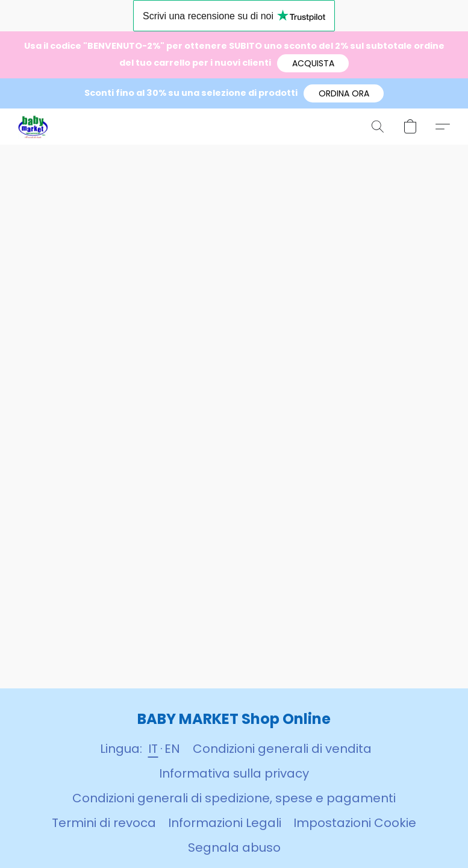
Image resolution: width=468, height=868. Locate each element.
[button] (313, 63)
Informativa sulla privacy (234, 773)
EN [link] (173, 749)
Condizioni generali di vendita (282, 749)
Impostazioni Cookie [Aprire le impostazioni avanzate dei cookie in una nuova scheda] (355, 823)
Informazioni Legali (225, 823)
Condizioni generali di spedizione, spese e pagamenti (234, 798)
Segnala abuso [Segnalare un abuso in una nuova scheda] (234, 848)
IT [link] (153, 749)
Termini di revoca (104, 823)
